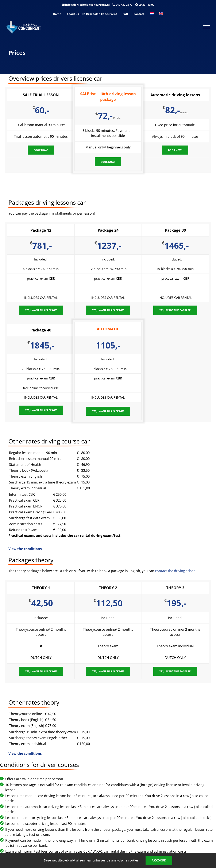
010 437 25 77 (124, 5)
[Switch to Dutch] (152, 14)
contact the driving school (176, 571)
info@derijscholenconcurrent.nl (87, 5)
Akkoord (159, 860)
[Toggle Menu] (207, 27)
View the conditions (25, 549)
